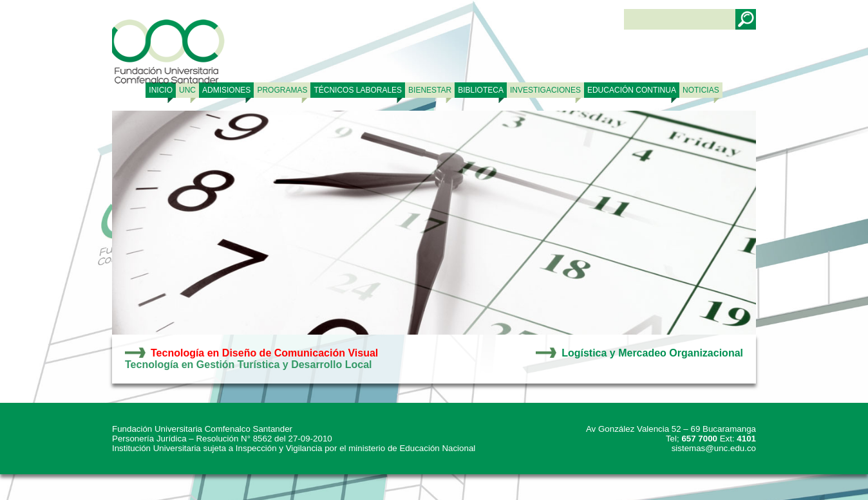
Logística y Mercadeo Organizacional (652, 353)
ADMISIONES (226, 90)
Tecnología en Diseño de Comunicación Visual (264, 353)
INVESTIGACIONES (545, 90)
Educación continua (632, 90)
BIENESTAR (430, 90)
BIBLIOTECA (481, 90)
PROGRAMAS (282, 90)
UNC (187, 90)
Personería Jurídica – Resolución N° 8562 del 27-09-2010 (222, 439)
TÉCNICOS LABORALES (358, 90)
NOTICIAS (701, 90)
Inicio (161, 90)
